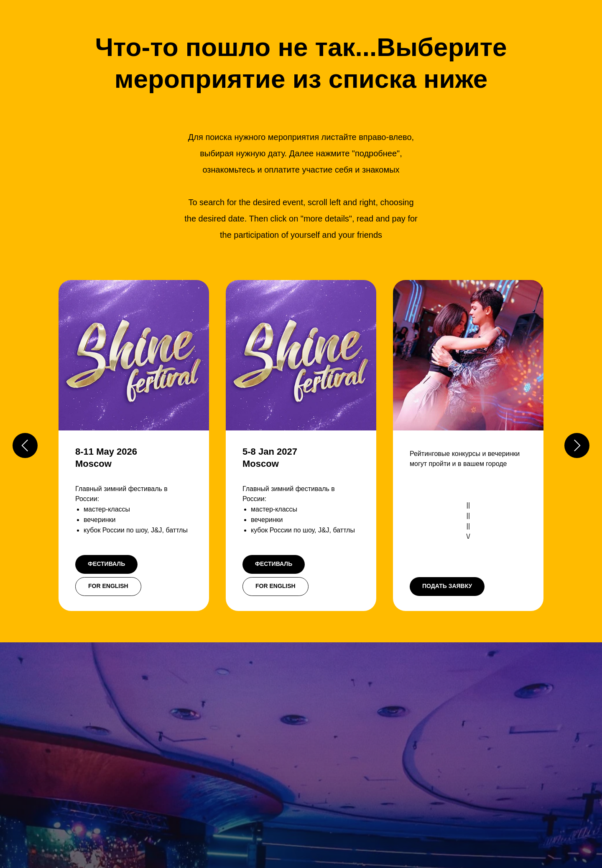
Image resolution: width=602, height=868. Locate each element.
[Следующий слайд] (577, 445)
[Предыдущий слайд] (25, 445)
